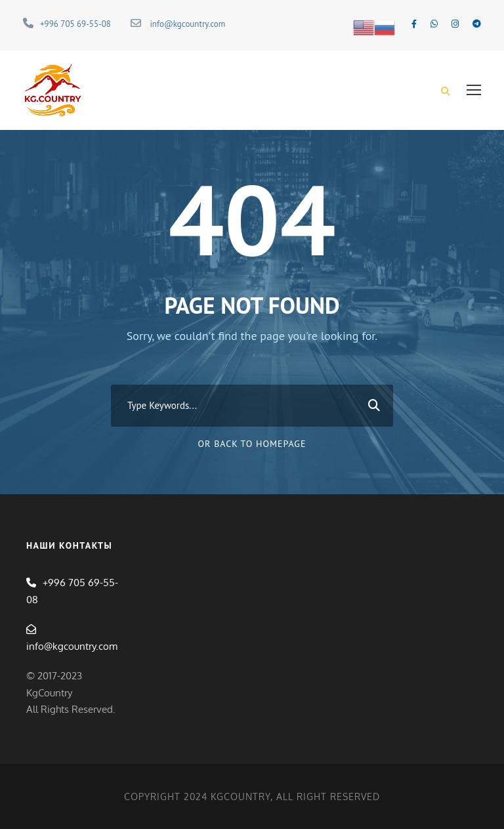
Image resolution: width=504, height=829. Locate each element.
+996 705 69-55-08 (75, 24)
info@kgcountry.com (187, 24)
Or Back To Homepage (252, 444)
